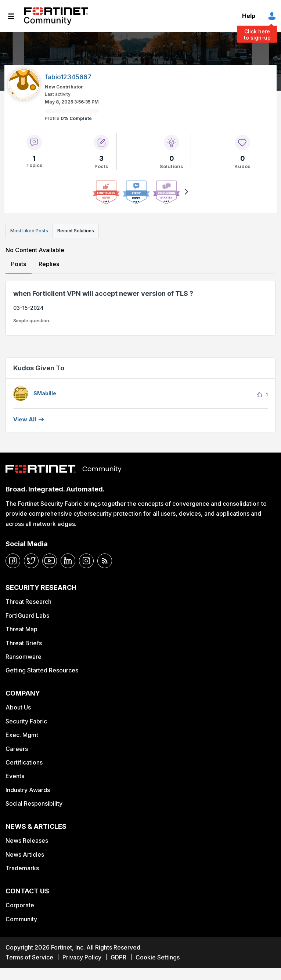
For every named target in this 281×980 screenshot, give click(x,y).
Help (249, 16)
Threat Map (21, 629)
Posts (19, 264)
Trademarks (22, 868)
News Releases (27, 841)
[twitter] (31, 561)
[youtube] (50, 561)
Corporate (20, 905)
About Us (18, 707)
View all (25, 419)
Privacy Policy (82, 957)
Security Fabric (26, 721)
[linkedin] (68, 561)
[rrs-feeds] (105, 561)
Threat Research (28, 602)
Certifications (24, 762)
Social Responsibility (34, 803)
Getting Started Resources (42, 670)
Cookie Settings (158, 957)
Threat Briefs (24, 643)
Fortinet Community (56, 16)
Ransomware (24, 657)
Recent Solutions (76, 231)
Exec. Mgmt (22, 735)
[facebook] (13, 561)
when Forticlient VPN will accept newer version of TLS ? (103, 293)
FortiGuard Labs (27, 616)
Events (15, 776)
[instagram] (86, 561)
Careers (17, 749)
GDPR (118, 957)
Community (21, 919)
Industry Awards (28, 790)
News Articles (25, 854)
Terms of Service (29, 957)
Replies (49, 264)
